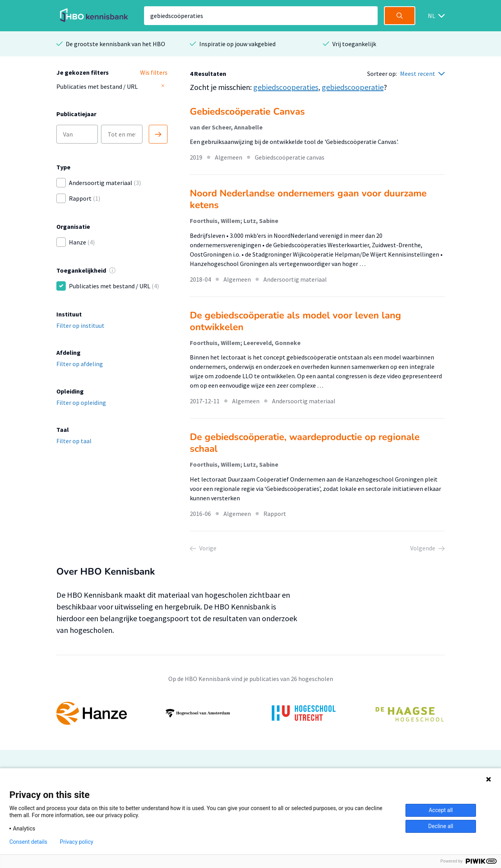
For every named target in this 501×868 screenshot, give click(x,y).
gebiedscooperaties (286, 87)
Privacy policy (77, 842)
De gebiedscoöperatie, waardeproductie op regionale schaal (305, 443)
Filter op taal (74, 441)
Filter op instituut (80, 325)
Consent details (28, 842)
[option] (250, 713)
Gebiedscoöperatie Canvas (247, 111)
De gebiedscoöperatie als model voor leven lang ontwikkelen (296, 321)
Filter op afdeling (80, 364)
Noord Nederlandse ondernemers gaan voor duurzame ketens (308, 199)
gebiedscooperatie (353, 87)
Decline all (441, 826)
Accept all (441, 810)
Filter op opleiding (81, 403)
